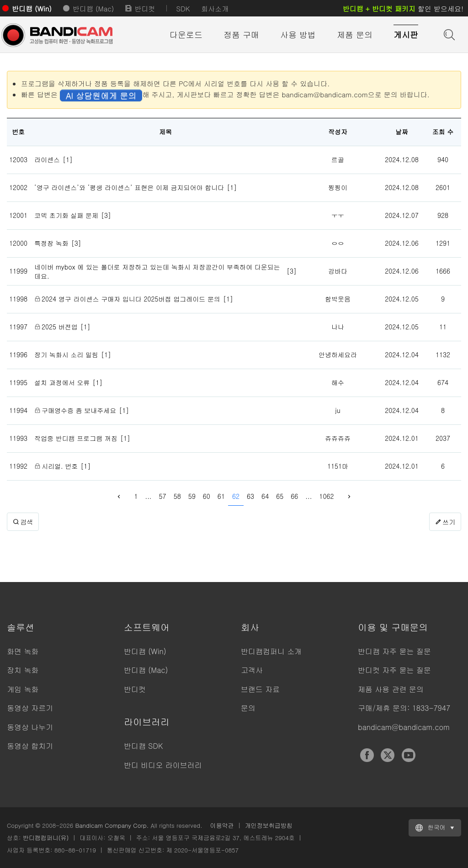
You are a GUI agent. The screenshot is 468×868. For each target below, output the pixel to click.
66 (294, 496)
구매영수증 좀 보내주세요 (79, 410)
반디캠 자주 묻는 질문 (394, 651)
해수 (338, 382)
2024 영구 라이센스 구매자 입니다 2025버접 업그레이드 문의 (131, 299)
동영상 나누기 (30, 727)
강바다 (338, 271)
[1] (68, 159)
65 (280, 496)
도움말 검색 (448, 34)
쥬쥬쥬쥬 (338, 438)
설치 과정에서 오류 (62, 382)
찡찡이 (338, 187)
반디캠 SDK (143, 746)
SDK (183, 8)
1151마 (338, 466)
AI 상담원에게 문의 (101, 95)
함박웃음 (338, 299)
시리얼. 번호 (60, 466)
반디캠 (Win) (32, 8)
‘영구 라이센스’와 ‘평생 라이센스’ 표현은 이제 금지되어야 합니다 (129, 187)
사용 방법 (298, 34)
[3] (106, 215)
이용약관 (222, 825)
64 (265, 496)
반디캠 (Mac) (93, 8)
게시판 (406, 34)
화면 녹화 (23, 651)
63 (250, 496)
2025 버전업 (60, 327)
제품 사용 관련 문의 (391, 689)
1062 (326, 496)
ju (338, 410)
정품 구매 (241, 34)
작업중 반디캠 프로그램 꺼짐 (76, 438)
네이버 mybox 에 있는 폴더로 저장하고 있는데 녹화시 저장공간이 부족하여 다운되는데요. (157, 271)
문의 (248, 708)
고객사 (252, 670)
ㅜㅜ (338, 215)
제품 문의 (355, 34)
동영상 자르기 (30, 708)
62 (236, 496)
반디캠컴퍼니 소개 (271, 651)
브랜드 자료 (260, 689)
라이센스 (47, 159)
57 (163, 496)
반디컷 (145, 8)
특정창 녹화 (51, 243)
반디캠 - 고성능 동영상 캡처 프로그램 (57, 35)
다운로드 (186, 34)
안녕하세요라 (338, 355)
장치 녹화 (23, 670)
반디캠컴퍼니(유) (46, 838)
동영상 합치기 (30, 746)
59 (192, 496)
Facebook (367, 755)
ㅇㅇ (338, 243)
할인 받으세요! (403, 8)
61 (221, 496)
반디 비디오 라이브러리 (163, 765)
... (149, 496)
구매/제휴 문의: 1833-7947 (404, 708)
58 (177, 496)
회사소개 (215, 8)
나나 (338, 327)
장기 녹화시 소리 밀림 (66, 355)
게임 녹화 (23, 689)
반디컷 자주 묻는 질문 (394, 670)
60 (207, 496)
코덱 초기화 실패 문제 (66, 215)
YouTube (409, 755)
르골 (338, 159)
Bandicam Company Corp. (112, 825)
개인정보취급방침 (269, 825)
